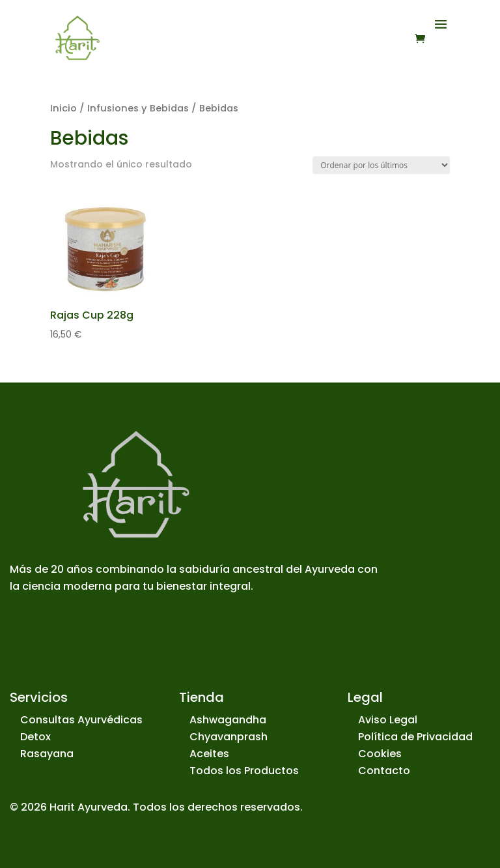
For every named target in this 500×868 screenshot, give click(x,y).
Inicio (63, 108)
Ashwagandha (228, 720)
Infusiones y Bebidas (138, 108)
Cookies (380, 754)
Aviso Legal (388, 720)
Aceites (209, 754)
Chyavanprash (229, 737)
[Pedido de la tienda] (381, 165)
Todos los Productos (244, 771)
